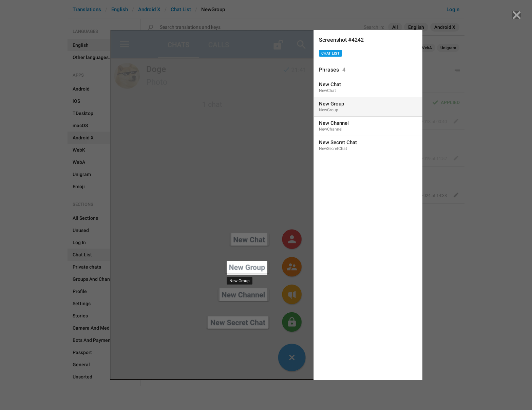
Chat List (330, 53)
